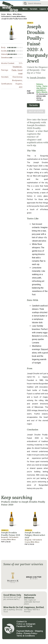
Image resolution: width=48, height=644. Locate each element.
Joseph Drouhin (38, 78)
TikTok (29, 626)
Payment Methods (25, 631)
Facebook (21, 626)
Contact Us (22, 622)
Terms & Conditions (26, 636)
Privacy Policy (30, 633)
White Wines (17, 14)
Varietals (34, 9)
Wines (25, 9)
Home (3, 14)
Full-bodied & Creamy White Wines (13, 17)
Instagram (31, 624)
